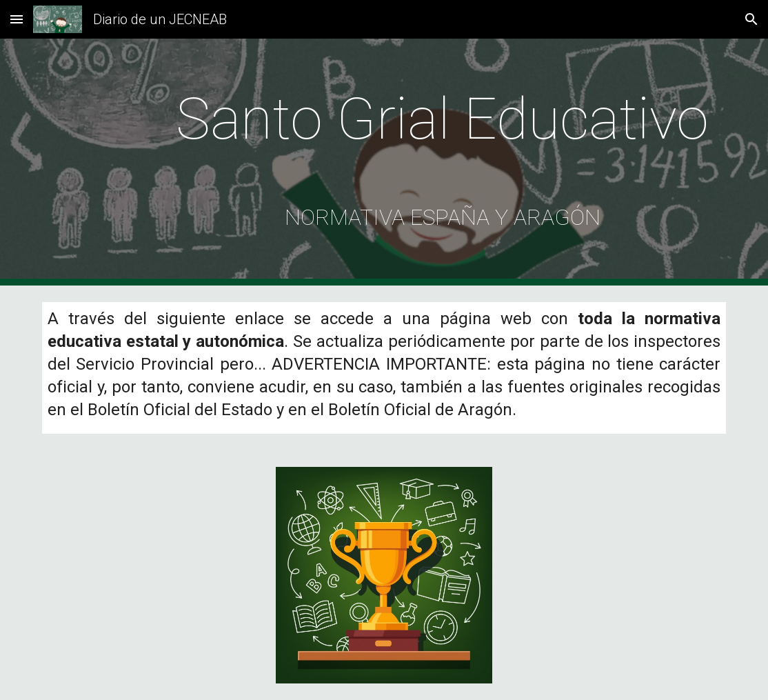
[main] (442, 162)
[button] (17, 19)
